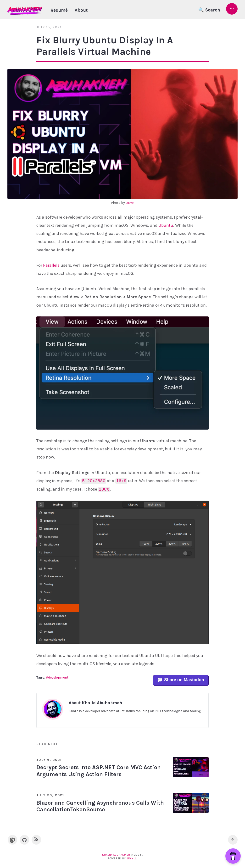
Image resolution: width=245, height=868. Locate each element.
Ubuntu (166, 225)
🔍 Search (209, 10)
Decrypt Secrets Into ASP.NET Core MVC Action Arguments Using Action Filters (99, 771)
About (81, 10)
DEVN (130, 203)
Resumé (59, 10)
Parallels (51, 265)
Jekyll (132, 859)
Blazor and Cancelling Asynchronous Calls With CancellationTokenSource (100, 806)
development (58, 677)
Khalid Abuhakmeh (116, 855)
